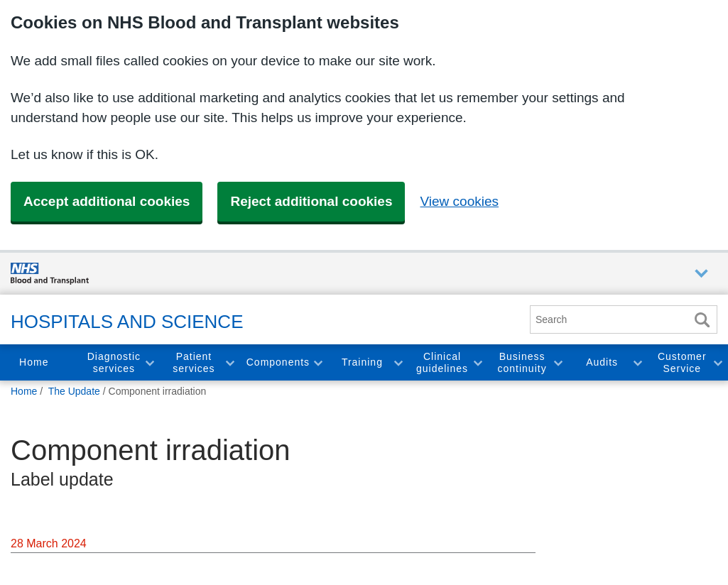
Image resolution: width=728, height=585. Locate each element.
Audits (602, 362)
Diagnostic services (114, 362)
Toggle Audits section (637, 362)
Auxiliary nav (701, 274)
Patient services (194, 362)
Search (702, 320)
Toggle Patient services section (229, 362)
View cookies (459, 201)
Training (362, 362)
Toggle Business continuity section (558, 362)
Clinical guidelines (442, 362)
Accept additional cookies (107, 201)
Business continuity (522, 362)
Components (278, 362)
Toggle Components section (317, 362)
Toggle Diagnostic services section (149, 362)
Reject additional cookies (311, 201)
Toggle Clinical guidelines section (477, 362)
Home (34, 362)
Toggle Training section (398, 362)
